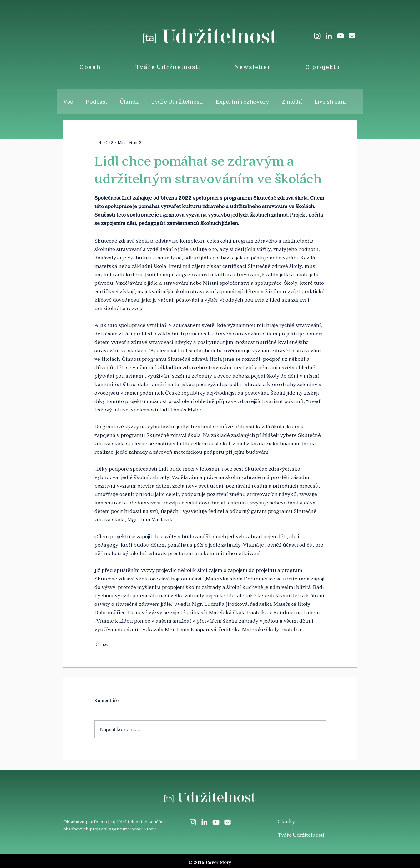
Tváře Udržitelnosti (177, 101)
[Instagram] (317, 36)
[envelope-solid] (352, 36)
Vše (68, 101)
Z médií (292, 101)
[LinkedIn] (329, 36)
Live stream (330, 101)
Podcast (96, 101)
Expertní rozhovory (242, 101)
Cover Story (143, 829)
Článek (129, 101)
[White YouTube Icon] (340, 36)
